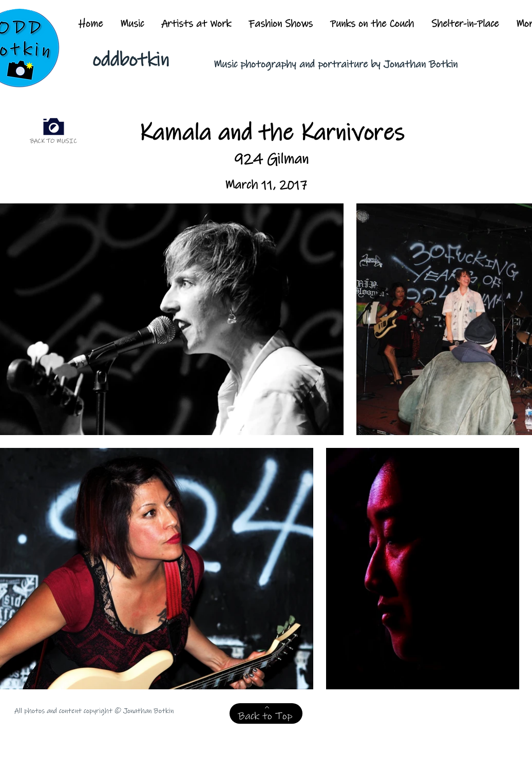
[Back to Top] (266, 713)
